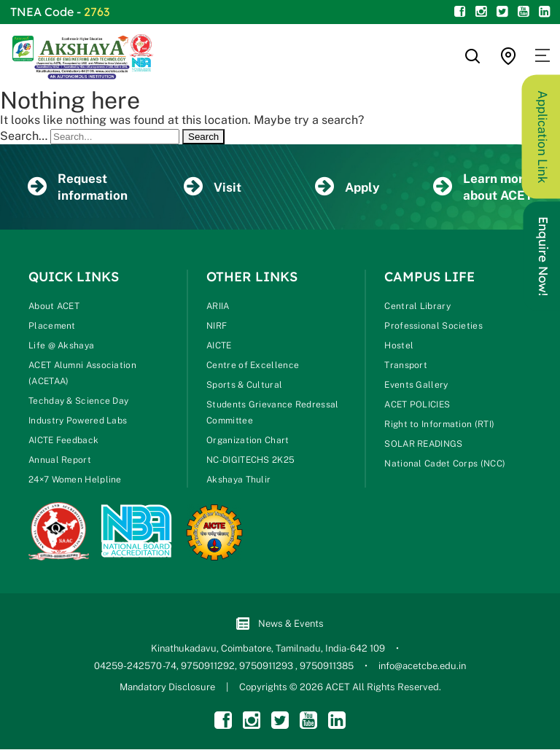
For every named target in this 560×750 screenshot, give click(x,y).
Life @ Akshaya (61, 346)
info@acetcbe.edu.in (422, 667)
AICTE (219, 346)
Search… (24, 136)
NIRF (217, 327)
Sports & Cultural (244, 386)
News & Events (280, 625)
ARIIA (218, 307)
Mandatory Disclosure (167, 688)
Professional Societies (433, 327)
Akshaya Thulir (238, 480)
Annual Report (60, 461)
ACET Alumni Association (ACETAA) (82, 374)
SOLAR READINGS (423, 445)
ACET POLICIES (417, 405)
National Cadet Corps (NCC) (445, 464)
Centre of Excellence (253, 366)
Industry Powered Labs (78, 421)
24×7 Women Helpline (75, 480)
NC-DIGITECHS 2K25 (250, 461)
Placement (52, 327)
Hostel (399, 346)
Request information (78, 187)
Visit (213, 188)
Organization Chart (248, 441)
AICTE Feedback (63, 441)
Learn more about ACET (483, 187)
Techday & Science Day (78, 402)
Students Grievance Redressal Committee (272, 413)
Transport (406, 366)
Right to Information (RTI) (439, 425)
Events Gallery (416, 386)
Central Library (417, 307)
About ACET (54, 307)
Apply (348, 188)
